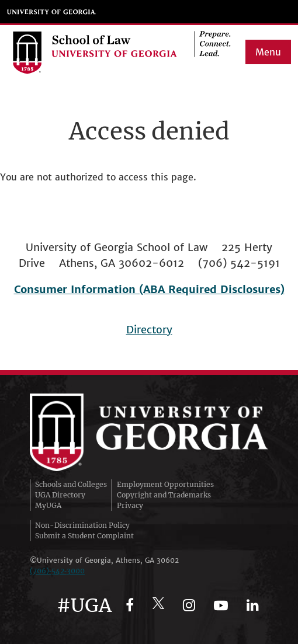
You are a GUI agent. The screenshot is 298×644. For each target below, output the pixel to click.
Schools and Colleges (71, 484)
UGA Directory (60, 495)
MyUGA (48, 505)
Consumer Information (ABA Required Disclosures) (149, 289)
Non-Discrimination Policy (82, 525)
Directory (149, 330)
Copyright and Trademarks (164, 495)
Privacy (130, 505)
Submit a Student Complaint (84, 536)
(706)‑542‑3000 (57, 571)
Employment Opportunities (165, 484)
